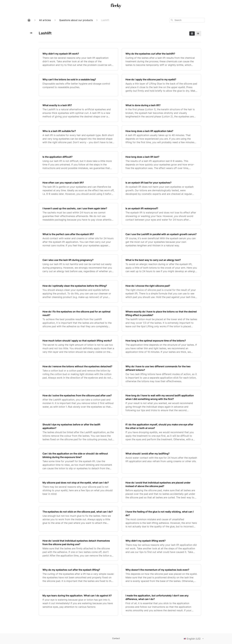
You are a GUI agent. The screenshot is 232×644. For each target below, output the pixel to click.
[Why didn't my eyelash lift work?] (78, 59)
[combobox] (187, 20)
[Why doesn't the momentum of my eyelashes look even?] (161, 575)
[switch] (195, 33)
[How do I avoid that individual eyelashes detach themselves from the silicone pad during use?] (78, 548)
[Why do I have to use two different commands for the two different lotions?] (161, 374)
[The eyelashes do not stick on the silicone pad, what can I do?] (78, 519)
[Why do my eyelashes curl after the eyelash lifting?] (78, 575)
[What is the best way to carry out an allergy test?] (161, 266)
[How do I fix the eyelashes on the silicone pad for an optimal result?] (78, 319)
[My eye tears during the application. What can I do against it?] (78, 603)
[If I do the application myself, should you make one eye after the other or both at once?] (161, 432)
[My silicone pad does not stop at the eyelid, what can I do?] (78, 490)
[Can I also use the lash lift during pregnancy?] (78, 266)
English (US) (194, 639)
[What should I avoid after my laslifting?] (161, 461)
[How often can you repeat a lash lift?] (78, 188)
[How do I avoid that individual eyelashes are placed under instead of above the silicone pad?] (161, 490)
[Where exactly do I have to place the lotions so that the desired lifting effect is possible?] (161, 319)
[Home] (29, 20)
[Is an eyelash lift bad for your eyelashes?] (161, 188)
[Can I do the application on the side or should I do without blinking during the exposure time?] (78, 461)
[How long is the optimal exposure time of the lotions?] (161, 346)
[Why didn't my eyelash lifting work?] (161, 548)
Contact (116, 638)
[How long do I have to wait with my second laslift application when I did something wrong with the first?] (161, 403)
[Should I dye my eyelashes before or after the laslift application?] (78, 432)
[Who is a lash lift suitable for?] (78, 137)
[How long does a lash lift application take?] (161, 137)
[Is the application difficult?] (78, 162)
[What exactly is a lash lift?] (78, 111)
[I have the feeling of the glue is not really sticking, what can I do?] (161, 519)
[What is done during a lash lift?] (161, 111)
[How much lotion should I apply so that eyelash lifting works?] (78, 346)
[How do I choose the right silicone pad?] (161, 291)
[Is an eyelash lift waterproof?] (161, 214)
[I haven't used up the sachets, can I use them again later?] (78, 214)
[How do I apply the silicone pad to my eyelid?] (161, 85)
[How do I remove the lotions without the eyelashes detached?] (78, 374)
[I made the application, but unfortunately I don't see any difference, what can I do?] (161, 603)
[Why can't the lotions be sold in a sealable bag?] (78, 85)
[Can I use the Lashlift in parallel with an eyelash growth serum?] (161, 240)
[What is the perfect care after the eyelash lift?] (78, 240)
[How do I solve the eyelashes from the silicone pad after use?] (78, 403)
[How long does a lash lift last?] (161, 162)
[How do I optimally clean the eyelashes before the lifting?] (78, 291)
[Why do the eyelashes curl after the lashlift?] (161, 59)
